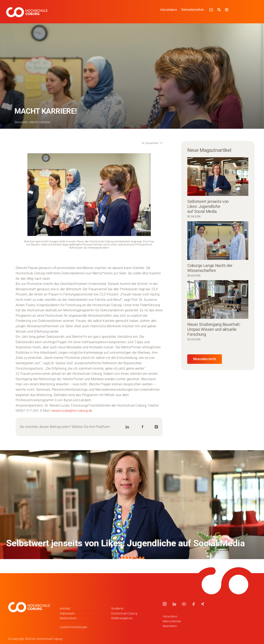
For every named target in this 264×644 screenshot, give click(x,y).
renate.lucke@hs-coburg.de (72, 411)
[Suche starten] (220, 10)
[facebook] (193, 604)
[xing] (203, 604)
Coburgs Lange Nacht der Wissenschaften (210, 268)
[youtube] (184, 604)
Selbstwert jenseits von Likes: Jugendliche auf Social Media (208, 206)
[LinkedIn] (127, 427)
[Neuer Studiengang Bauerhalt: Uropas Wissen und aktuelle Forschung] (218, 299)
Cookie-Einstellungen (74, 627)
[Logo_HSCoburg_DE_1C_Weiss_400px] (27, 9)
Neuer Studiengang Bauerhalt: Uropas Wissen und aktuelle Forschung (214, 329)
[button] (120, 558)
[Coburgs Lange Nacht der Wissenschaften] (218, 241)
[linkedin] (174, 604)
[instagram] (165, 604)
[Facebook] (143, 427)
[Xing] (156, 427)
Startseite (21, 122)
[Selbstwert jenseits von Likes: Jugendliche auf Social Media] (218, 177)
